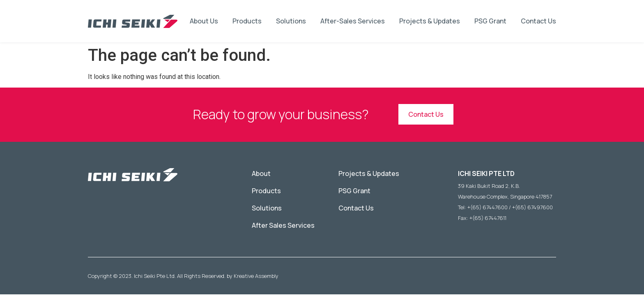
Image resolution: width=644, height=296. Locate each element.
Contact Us (538, 21)
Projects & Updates (430, 21)
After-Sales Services (353, 21)
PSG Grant (490, 21)
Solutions (291, 21)
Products (247, 21)
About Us (204, 21)
